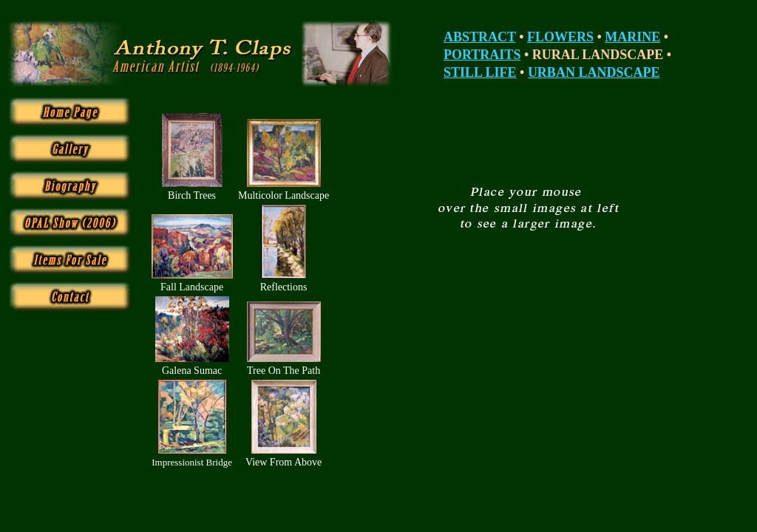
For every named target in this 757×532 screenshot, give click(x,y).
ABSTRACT (480, 37)
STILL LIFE (480, 72)
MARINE (632, 37)
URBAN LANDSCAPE (594, 72)
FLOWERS (560, 37)
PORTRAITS (482, 55)
